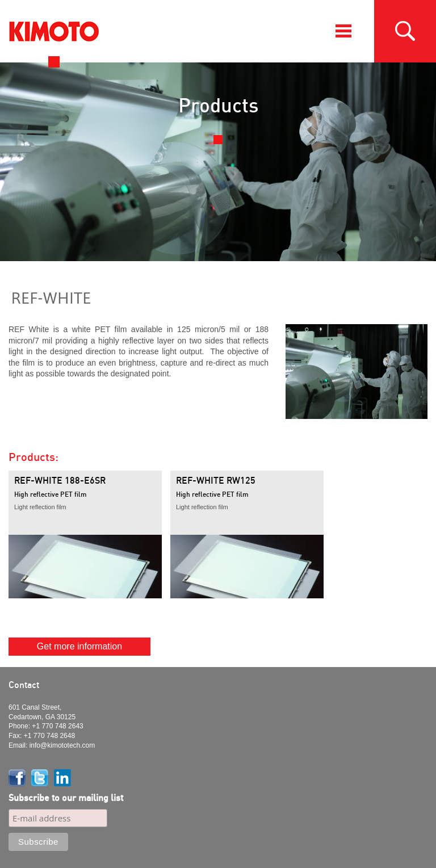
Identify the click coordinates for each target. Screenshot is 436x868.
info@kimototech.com (62, 745)
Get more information (79, 646)
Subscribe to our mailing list (66, 798)
